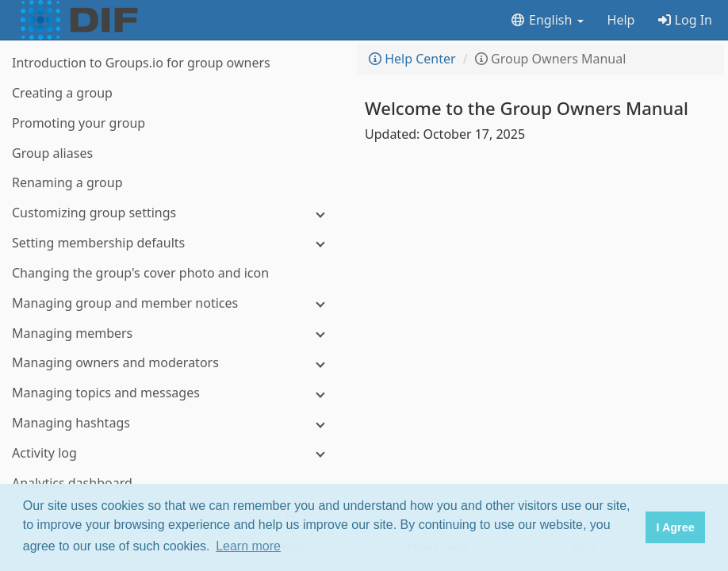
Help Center (412, 59)
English (547, 20)
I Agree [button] (675, 527)
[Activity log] (174, 453)
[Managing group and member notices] (174, 303)
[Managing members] (174, 333)
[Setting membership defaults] (174, 243)
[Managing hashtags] (174, 423)
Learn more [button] (248, 546)
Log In (685, 20)
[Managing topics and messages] (174, 393)
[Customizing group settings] (174, 213)
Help (621, 20)
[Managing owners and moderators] (174, 363)
